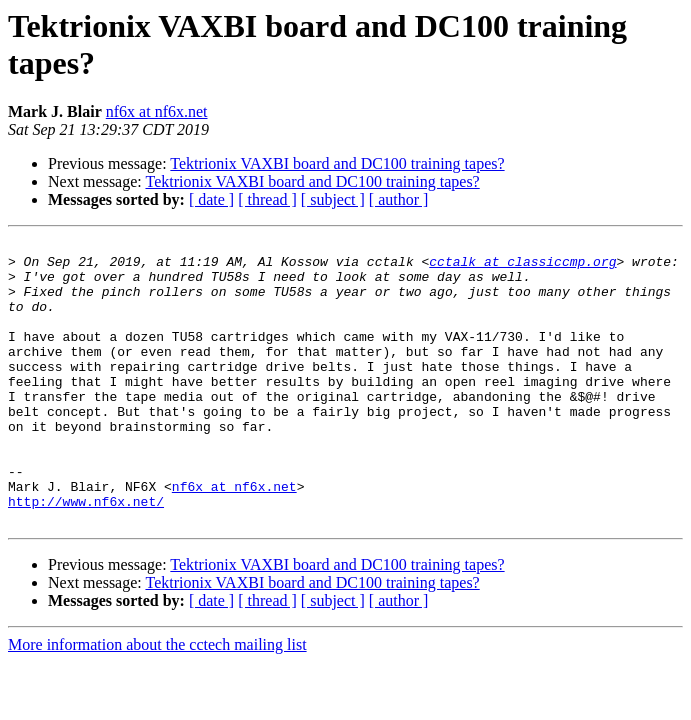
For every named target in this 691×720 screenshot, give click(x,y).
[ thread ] (267, 199)
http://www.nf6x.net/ (86, 555)
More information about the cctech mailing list (157, 701)
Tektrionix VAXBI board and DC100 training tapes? (337, 163)
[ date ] (211, 199)
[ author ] (399, 199)
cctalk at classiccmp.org (522, 267)
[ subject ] (333, 199)
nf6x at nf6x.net (157, 111)
